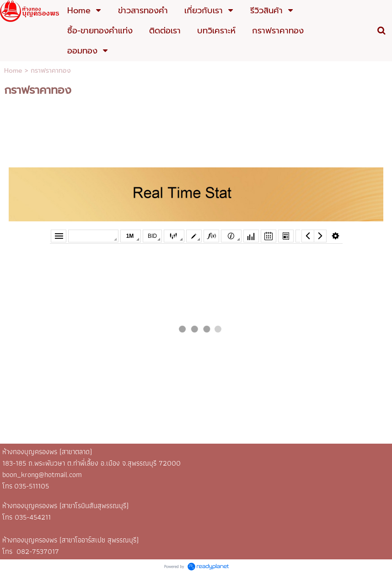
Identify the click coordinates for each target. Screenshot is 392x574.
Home (13, 71)
